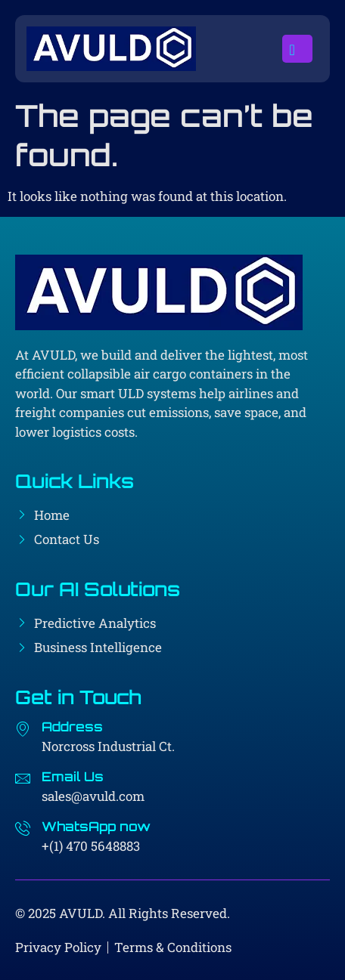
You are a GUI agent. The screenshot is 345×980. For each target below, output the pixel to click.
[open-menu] (297, 49)
